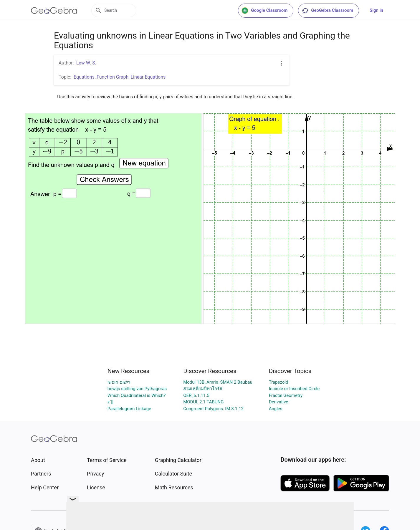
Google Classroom (264, 11)
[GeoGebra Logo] (54, 11)
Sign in (376, 10)
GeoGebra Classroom (327, 11)
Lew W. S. (86, 63)
